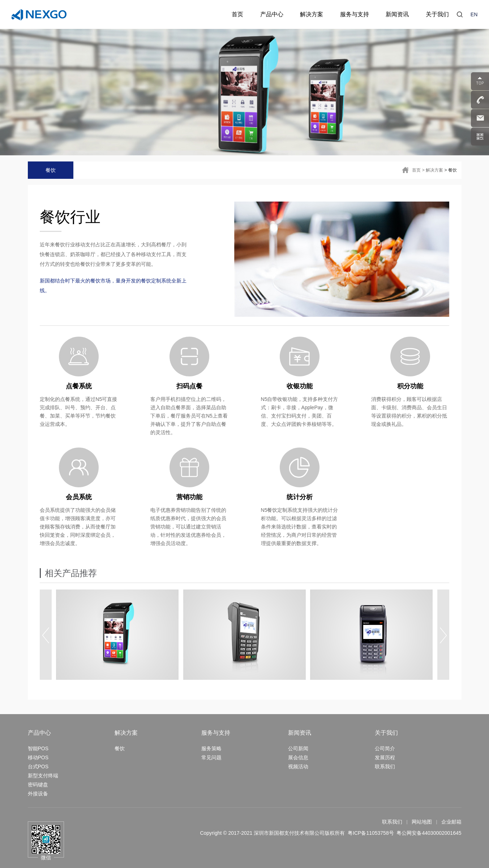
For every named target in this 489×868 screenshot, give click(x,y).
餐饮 (51, 170)
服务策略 (211, 748)
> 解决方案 (433, 170)
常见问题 (211, 757)
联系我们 (385, 766)
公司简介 (385, 748)
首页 (416, 170)
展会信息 (298, 757)
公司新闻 (298, 748)
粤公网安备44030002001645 (429, 833)
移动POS (38, 757)
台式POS (38, 766)
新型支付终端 (43, 776)
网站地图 (422, 822)
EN (474, 14)
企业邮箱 (451, 822)
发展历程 (385, 757)
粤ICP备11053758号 (371, 833)
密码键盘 (38, 785)
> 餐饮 (450, 170)
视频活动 (298, 766)
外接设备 (38, 794)
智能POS (38, 748)
